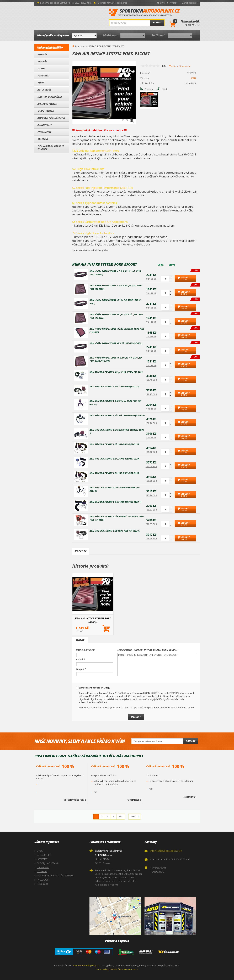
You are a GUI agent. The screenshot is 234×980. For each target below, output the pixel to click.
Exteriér (42, 61)
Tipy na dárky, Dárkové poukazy (51, 148)
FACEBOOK (43, 880)
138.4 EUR (151, 409)
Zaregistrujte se (190, 3)
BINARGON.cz (131, 969)
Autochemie (44, 90)
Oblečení (43, 139)
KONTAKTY (42, 859)
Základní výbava (47, 104)
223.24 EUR (151, 495)
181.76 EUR (151, 423)
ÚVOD (40, 851)
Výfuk (41, 83)
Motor (41, 69)
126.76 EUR (151, 539)
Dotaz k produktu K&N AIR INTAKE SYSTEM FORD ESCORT (156, 664)
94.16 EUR (151, 279)
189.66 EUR (151, 452)
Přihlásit (173, 3)
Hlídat (164, 89)
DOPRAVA (42, 871)
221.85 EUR (151, 524)
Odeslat (190, 741)
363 (121, 816)
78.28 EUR (151, 337)
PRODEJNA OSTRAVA (48, 863)
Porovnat (149, 89)
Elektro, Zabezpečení (50, 97)
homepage (80, 46)
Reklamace (43, 884)
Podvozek (43, 76)
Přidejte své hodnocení (180, 66)
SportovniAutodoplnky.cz (145, 13)
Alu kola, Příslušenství (51, 118)
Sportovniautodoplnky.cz (86, 965)
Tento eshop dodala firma (110, 969)
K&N (194, 78)
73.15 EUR (151, 293)
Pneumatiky (44, 132)
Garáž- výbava (46, 111)
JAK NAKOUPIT (44, 855)
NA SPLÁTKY (43, 867)
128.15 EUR (151, 394)
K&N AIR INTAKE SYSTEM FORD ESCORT (93, 620)
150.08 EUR (151, 466)
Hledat (157, 23)
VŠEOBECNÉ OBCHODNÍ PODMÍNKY (55, 876)
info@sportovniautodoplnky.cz (112, 3)
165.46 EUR (151, 380)
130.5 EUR (151, 438)
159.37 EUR (151, 510)
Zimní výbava (45, 125)
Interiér (42, 54)
